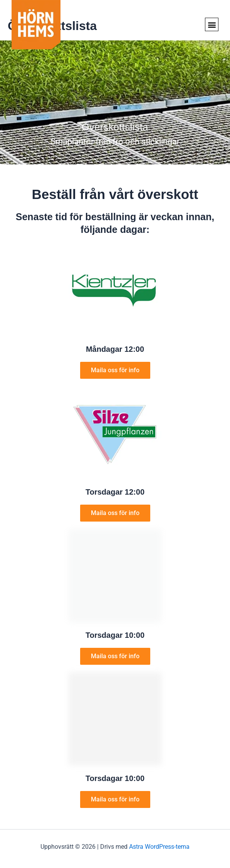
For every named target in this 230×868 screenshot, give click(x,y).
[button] (212, 24)
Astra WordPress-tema (159, 847)
